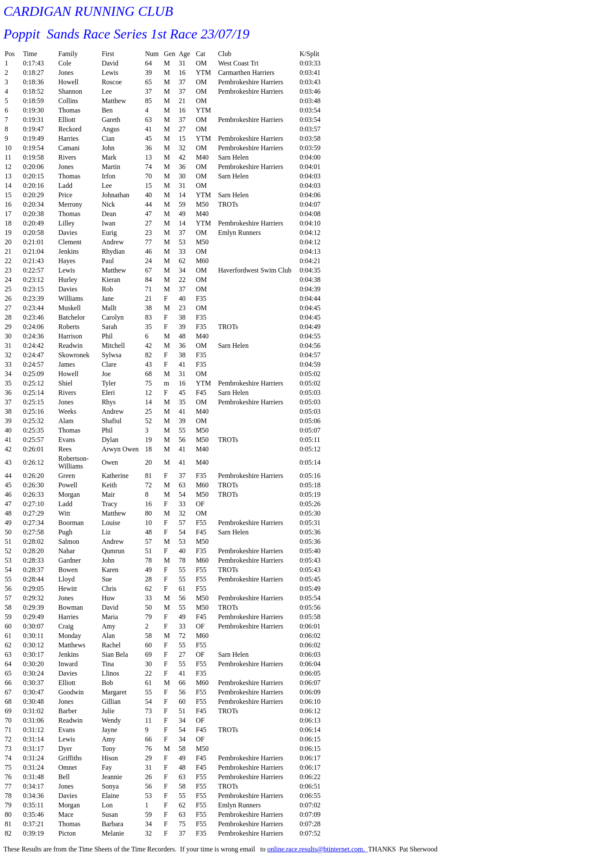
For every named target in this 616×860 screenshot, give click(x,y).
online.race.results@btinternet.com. (318, 849)
